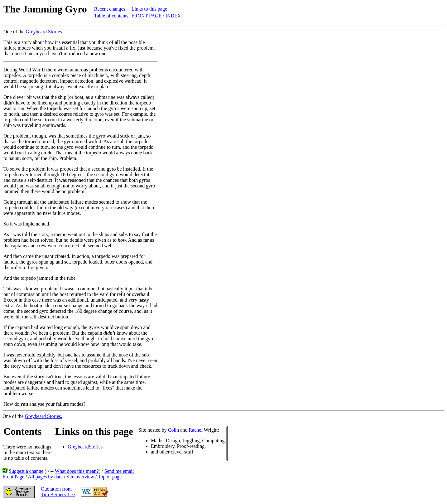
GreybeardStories (85, 447)
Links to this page (149, 9)
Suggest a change (26, 471)
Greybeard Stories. (45, 32)
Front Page (13, 477)
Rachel (195, 430)
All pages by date (45, 477)
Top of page (110, 477)
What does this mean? (77, 471)
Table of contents (111, 16)
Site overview (80, 477)
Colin (174, 430)
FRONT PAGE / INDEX (156, 16)
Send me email (119, 471)
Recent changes (110, 9)
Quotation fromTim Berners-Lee (58, 492)
